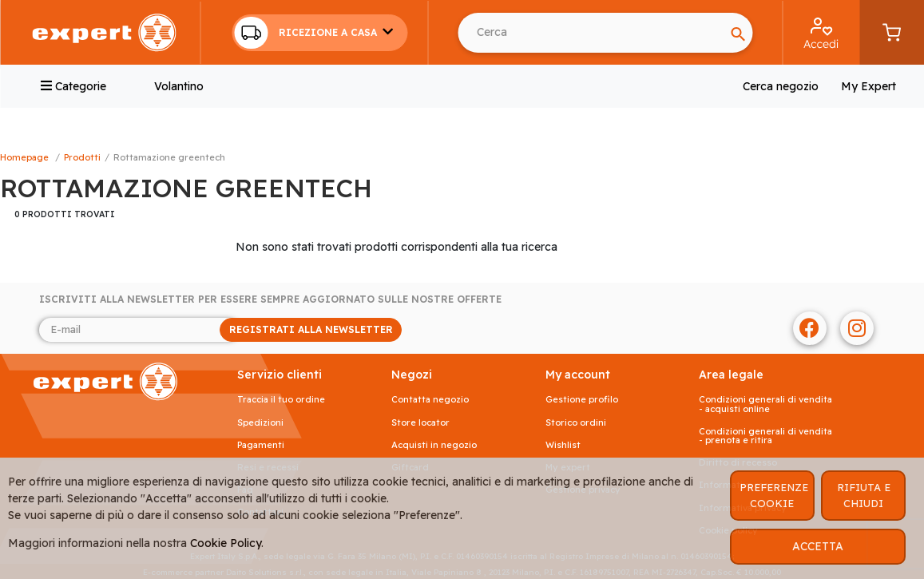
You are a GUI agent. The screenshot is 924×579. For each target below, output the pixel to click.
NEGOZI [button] (412, 375)
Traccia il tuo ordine (281, 400)
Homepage (24, 157)
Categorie (73, 86)
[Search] (591, 33)
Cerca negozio (781, 86)
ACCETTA (818, 546)
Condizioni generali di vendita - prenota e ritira (765, 436)
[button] (319, 33)
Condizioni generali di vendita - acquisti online (765, 404)
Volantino (179, 86)
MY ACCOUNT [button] (578, 375)
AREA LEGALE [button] (731, 375)
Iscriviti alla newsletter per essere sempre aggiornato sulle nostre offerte (270, 299)
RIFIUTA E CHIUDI (864, 495)
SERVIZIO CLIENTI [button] (280, 375)
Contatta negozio (430, 400)
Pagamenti (261, 445)
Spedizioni (260, 423)
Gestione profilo (582, 400)
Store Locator (420, 423)
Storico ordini (576, 423)
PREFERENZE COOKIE (774, 495)
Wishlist (563, 445)
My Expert (868, 86)
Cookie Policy (226, 543)
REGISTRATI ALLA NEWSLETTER (311, 329)
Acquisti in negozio (434, 445)
